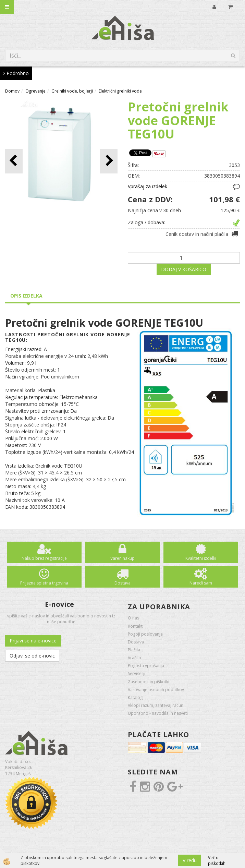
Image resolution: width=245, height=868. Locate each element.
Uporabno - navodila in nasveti (158, 713)
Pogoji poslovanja (145, 634)
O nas (133, 618)
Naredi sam (201, 583)
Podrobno (16, 73)
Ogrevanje (35, 91)
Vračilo (134, 658)
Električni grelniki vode (120, 91)
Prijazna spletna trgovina (44, 583)
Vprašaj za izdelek (148, 186)
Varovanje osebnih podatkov (156, 690)
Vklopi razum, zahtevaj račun (156, 705)
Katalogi (136, 697)
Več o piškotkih (217, 860)
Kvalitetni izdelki (201, 558)
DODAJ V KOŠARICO (184, 269)
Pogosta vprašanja (146, 666)
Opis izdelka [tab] (26, 296)
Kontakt (135, 626)
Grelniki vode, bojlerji (72, 91)
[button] (109, 161)
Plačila (134, 650)
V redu (190, 860)
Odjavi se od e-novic (32, 656)
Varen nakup (122, 558)
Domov (12, 91)
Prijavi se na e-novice (33, 641)
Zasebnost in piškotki (149, 682)
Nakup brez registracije (44, 558)
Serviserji (137, 673)
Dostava (122, 583)
